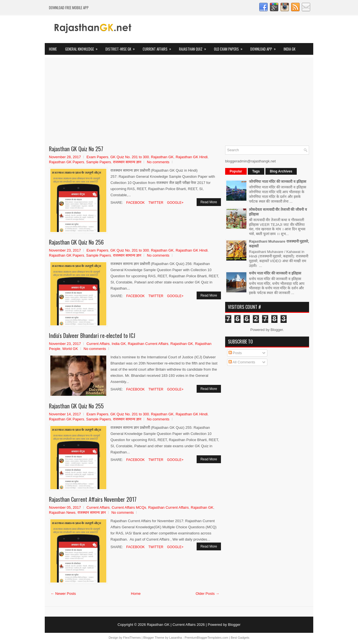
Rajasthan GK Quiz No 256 (76, 242)
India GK (289, 49)
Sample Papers (99, 162)
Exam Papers (97, 157)
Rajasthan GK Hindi (192, 157)
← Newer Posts (63, 594)
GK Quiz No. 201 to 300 (129, 157)
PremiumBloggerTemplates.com (206, 638)
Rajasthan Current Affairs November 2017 (93, 499)
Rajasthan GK (162, 157)
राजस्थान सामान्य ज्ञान (127, 162)
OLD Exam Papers (230, 47)
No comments (158, 162)
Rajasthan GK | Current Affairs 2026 (176, 625)
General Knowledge (83, 47)
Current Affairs (159, 47)
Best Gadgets (240, 638)
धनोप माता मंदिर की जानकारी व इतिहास (275, 273)
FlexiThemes (132, 638)
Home (53, 49)
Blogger (277, 330)
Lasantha (176, 638)
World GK (70, 349)
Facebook (135, 203)
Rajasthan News (62, 512)
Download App (265, 47)
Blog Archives (281, 171)
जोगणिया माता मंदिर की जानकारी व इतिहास (278, 182)
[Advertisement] (179, 104)
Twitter (155, 203)
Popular (236, 171)
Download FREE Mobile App (69, 8)
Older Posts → (207, 594)
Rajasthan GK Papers (67, 162)
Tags (256, 171)
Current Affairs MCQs (129, 507)
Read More (209, 202)
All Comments (242, 362)
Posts (235, 353)
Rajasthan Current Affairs (148, 344)
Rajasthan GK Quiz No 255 (76, 406)
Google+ (175, 203)
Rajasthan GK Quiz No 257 (76, 149)
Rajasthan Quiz (194, 47)
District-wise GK (122, 47)
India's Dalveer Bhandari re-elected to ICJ (92, 335)
